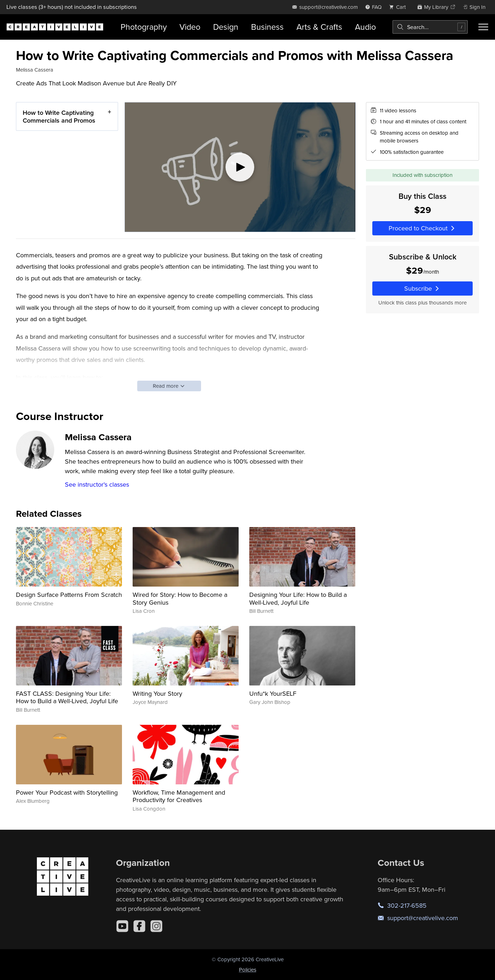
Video (190, 27)
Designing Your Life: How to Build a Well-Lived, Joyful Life (298, 598)
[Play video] (240, 167)
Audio (365, 27)
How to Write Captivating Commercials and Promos (59, 116)
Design (226, 27)
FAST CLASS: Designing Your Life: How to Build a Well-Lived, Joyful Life (67, 697)
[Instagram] (156, 926)
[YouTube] (122, 926)
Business (267, 27)
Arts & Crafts (319, 27)
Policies (248, 970)
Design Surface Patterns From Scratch (69, 595)
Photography (144, 27)
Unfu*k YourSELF (273, 693)
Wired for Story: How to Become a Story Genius (180, 598)
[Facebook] (139, 926)
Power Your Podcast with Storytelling (67, 792)
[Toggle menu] (483, 27)
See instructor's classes (97, 484)
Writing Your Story (157, 693)
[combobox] (430, 27)
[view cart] (399, 7)
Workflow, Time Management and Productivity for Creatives (179, 796)
